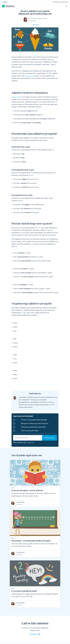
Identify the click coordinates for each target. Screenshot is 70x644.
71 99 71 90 (35, 639)
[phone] (28, 439)
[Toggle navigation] (65, 7)
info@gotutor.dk (32, 444)
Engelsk (13, 490)
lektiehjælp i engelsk (32, 77)
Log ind (5, 2)
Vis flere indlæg (35, 26)
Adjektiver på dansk (18, 98)
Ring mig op (50, 439)
